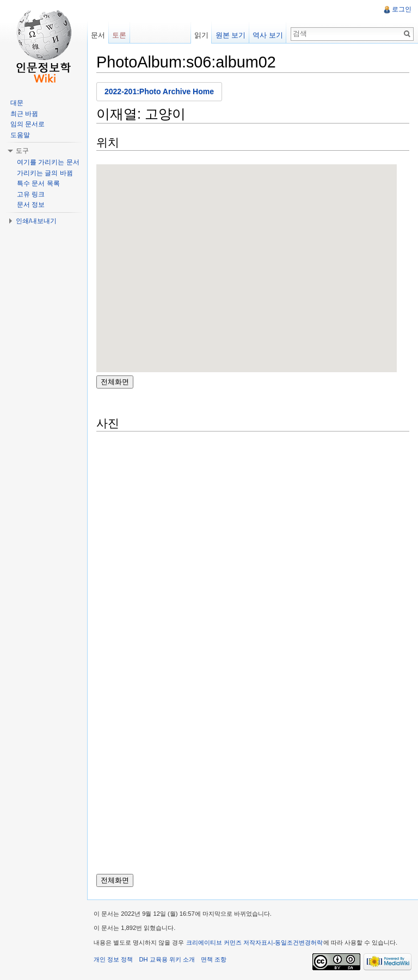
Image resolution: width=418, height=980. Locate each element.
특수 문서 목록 (38, 183)
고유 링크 (31, 194)
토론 (119, 35)
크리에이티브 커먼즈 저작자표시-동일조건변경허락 (255, 942)
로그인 (402, 9)
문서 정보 (31, 205)
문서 (98, 35)
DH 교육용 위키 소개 (167, 959)
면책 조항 (214, 959)
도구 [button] (22, 151)
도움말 (20, 135)
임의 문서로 (27, 124)
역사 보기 (268, 35)
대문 (17, 103)
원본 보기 (231, 35)
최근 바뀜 (24, 114)
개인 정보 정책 (113, 959)
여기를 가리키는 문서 (48, 162)
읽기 (201, 35)
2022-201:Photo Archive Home (159, 91)
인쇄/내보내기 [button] (36, 221)
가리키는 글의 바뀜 (45, 173)
